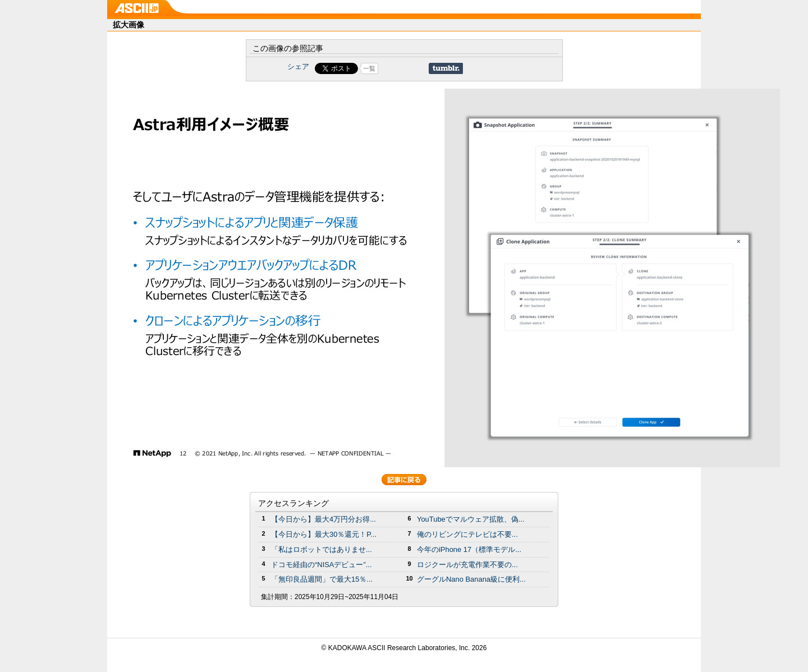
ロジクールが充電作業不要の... (467, 565)
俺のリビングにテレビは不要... (467, 534)
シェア (298, 66)
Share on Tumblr (446, 68)
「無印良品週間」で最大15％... (322, 579)
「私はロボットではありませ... (322, 549)
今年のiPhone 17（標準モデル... (469, 549)
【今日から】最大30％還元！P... (324, 534)
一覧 (369, 68)
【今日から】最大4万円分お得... (323, 519)
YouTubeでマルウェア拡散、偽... (471, 519)
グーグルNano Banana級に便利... (471, 579)
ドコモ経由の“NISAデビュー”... (322, 565)
